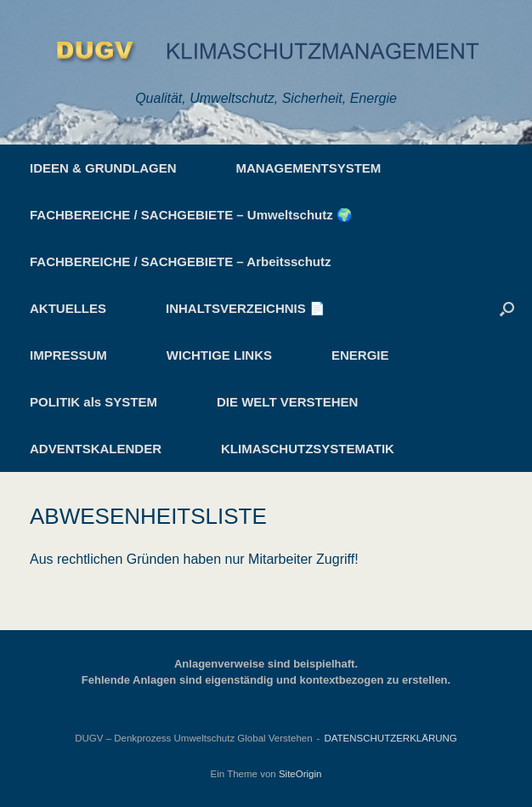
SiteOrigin (300, 774)
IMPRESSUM (68, 355)
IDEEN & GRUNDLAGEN (103, 168)
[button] (507, 308)
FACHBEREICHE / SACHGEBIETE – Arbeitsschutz (181, 261)
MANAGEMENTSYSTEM (309, 168)
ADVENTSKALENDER (96, 449)
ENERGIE (360, 355)
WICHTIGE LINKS (219, 355)
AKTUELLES (68, 308)
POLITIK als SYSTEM (93, 402)
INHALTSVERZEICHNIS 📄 (246, 308)
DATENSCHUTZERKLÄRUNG (390, 738)
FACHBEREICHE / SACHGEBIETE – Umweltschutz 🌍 (191, 215)
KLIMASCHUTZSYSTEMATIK (308, 449)
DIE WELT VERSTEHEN (287, 402)
